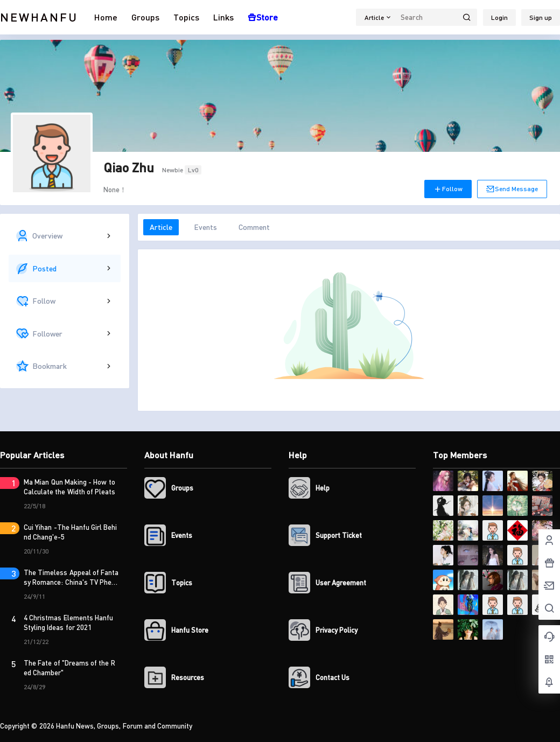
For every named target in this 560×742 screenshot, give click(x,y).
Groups (145, 17)
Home (106, 17)
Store (263, 17)
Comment (254, 227)
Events (205, 227)
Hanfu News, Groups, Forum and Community (124, 726)
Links (223, 17)
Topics (186, 17)
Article (161, 227)
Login (499, 17)
